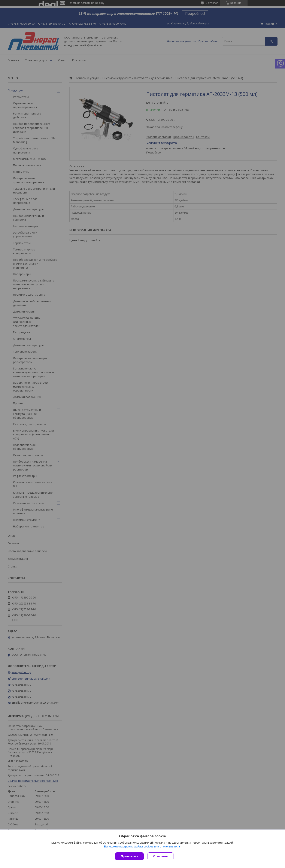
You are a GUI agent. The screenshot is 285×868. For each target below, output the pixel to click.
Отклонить (161, 856)
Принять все (129, 856)
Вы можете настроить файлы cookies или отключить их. (141, 847)
